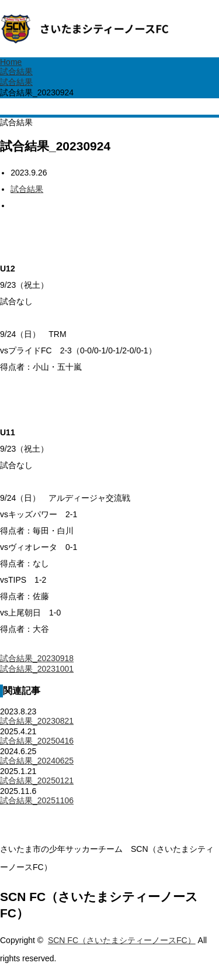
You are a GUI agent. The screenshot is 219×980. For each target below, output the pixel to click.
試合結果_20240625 (37, 761)
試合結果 (27, 189)
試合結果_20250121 (37, 780)
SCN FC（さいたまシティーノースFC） (122, 940)
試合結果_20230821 (37, 721)
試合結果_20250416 (37, 741)
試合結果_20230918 (37, 658)
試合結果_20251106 (37, 800)
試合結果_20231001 (37, 669)
